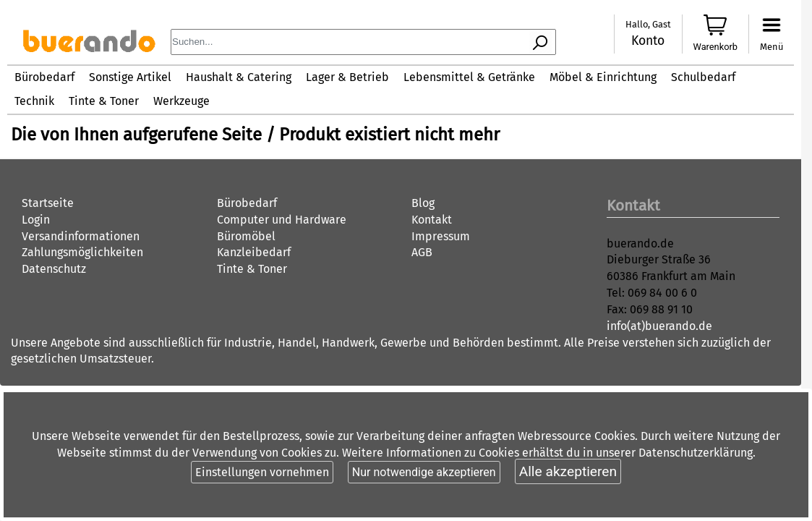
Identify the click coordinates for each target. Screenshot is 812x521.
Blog (423, 203)
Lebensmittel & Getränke (469, 77)
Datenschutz (54, 269)
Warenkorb (716, 47)
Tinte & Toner (104, 101)
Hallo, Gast (648, 24)
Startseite (48, 203)
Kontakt (432, 220)
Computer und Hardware (282, 220)
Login (36, 220)
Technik (34, 101)
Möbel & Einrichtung (603, 77)
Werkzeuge (181, 101)
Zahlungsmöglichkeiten (82, 252)
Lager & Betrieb (347, 77)
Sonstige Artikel (130, 77)
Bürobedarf (44, 77)
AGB (422, 252)
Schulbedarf (703, 77)
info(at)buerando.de (659, 326)
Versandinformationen (81, 236)
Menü (772, 47)
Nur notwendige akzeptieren (424, 472)
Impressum (441, 236)
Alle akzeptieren (568, 471)
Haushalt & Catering (239, 77)
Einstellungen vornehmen (262, 472)
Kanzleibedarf (254, 252)
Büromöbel (246, 236)
